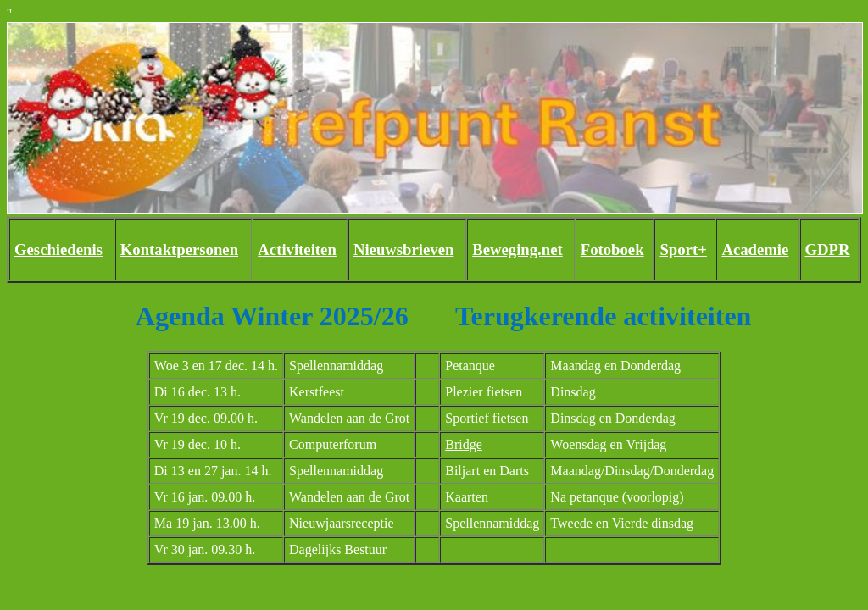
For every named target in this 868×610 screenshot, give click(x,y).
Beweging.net (517, 250)
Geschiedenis (58, 250)
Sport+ (683, 250)
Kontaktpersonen (179, 250)
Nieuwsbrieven (403, 250)
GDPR (828, 250)
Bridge (464, 444)
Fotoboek (612, 250)
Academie (755, 250)
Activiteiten (297, 250)
